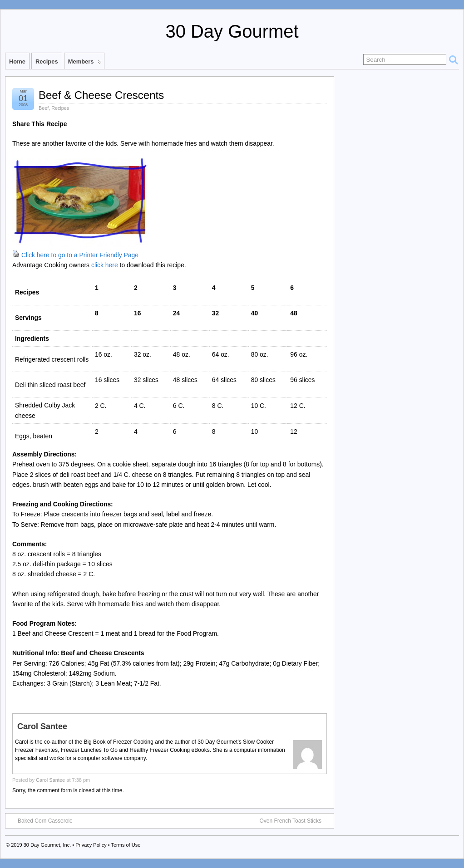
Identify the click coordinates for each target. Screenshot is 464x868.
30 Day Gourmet (232, 31)
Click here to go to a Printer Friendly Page (80, 255)
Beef (44, 108)
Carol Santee (50, 780)
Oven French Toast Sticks (295, 820)
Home (17, 61)
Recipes (47, 61)
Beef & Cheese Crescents (101, 95)
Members (85, 64)
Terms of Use (126, 845)
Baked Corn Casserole (41, 820)
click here (105, 265)
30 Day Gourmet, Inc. (47, 845)
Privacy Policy (91, 845)
